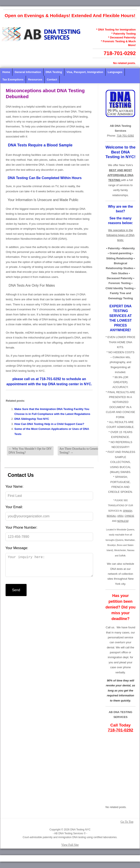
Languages (115, 72)
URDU (120, 516)
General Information (28, 72)
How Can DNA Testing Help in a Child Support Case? (49, 424)
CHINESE (129, 516)
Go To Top (127, 822)
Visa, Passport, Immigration (85, 72)
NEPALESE (123, 521)
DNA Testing (54, 72)
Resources (35, 80)
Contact (52, 80)
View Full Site (70, 845)
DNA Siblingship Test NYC (32, 419)
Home (6, 72)
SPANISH (127, 511)
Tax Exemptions (13, 80)
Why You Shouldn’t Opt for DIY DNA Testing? (30, 451)
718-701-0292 (120, 53)
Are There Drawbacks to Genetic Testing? (79, 451)
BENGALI (111, 516)
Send (16, 594)
